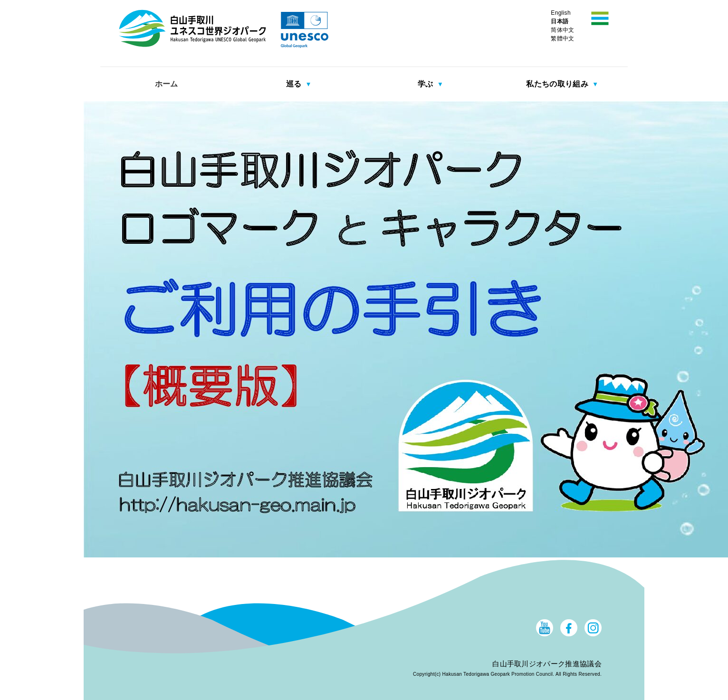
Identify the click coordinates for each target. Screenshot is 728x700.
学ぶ (426, 84)
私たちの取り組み (558, 84)
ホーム (167, 84)
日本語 (560, 21)
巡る (295, 84)
